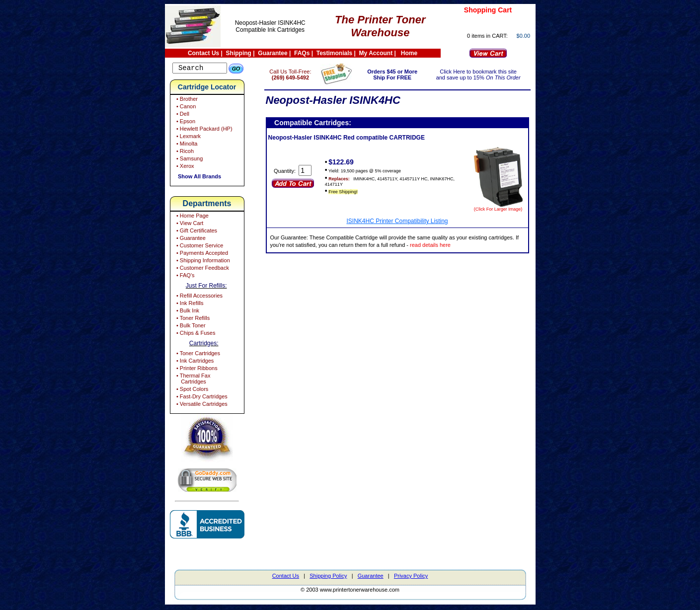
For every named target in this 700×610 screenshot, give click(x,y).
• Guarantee (190, 239)
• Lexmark (188, 138)
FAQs (302, 53)
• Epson (185, 123)
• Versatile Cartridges (201, 405)
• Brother (186, 100)
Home (409, 53)
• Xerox (185, 167)
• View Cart (189, 225)
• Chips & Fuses (195, 334)
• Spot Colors (192, 390)
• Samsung (189, 160)
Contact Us (203, 53)
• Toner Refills (192, 319)
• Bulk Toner (190, 327)
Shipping (239, 53)
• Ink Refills (189, 305)
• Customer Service (199, 247)
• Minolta (186, 145)
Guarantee (272, 53)
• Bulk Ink (187, 312)
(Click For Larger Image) (498, 209)
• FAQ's (185, 277)
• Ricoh (184, 152)
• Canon (185, 108)
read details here (476, 245)
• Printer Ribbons (196, 370)
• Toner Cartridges (197, 355)
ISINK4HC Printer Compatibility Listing (404, 221)
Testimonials (334, 53)
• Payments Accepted (201, 254)
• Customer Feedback (202, 269)
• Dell (182, 115)
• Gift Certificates (196, 232)
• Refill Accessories (199, 297)
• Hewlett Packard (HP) (204, 130)
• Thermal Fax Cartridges (193, 380)
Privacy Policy (411, 577)
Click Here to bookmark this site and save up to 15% (481, 75)
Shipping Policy (328, 577)
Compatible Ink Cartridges (270, 30)
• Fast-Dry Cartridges (201, 398)
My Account (376, 53)
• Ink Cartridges (194, 362)
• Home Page (192, 217)
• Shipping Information (202, 262)
